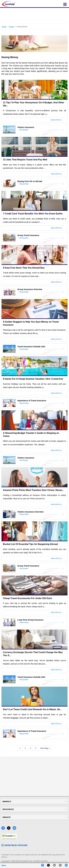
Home (4, 27)
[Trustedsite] (9, 839)
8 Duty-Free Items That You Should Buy (24, 268)
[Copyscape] (14, 846)
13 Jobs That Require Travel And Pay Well (25, 160)
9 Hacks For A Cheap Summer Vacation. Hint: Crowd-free (33, 379)
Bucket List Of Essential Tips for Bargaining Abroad (30, 544)
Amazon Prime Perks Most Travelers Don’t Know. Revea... (34, 490)
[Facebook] (4, 829)
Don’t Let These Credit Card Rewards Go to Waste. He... (32, 709)
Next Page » (45, 748)
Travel (12, 27)
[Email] (15, 829)
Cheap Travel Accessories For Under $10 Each (28, 598)
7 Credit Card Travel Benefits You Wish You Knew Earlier (33, 214)
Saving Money (22, 27)
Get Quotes (24, 130)
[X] (9, 829)
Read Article (57, 120)
